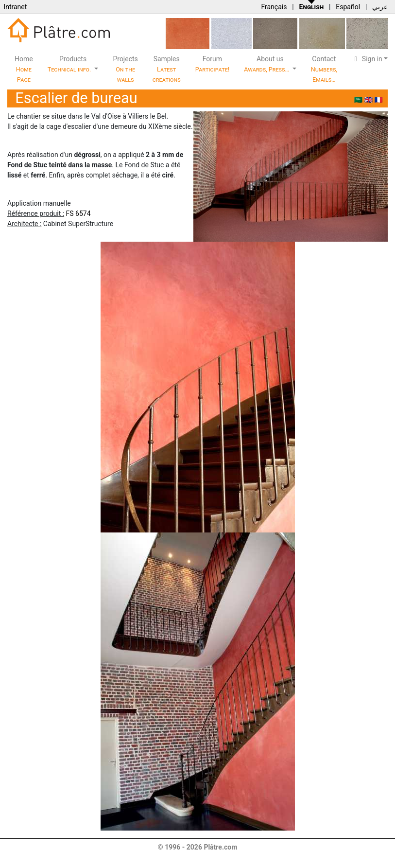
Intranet (15, 7)
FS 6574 (78, 213)
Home (24, 69)
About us (267, 64)
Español (348, 7)
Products (70, 64)
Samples (167, 69)
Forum (213, 64)
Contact (324, 69)
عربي (380, 7)
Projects (125, 69)
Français (274, 7)
